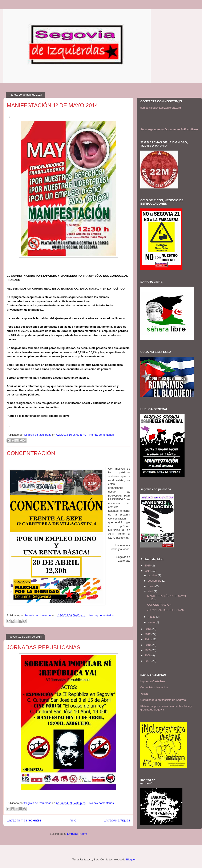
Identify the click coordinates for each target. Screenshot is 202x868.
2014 (148, 571)
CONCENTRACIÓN (31, 453)
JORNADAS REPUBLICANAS (44, 647)
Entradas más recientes (24, 820)
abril (151, 591)
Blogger (131, 859)
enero (152, 622)
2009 (148, 650)
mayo (152, 586)
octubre (153, 575)
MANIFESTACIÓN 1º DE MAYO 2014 (52, 105)
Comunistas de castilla (154, 687)
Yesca (144, 694)
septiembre (155, 581)
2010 (148, 645)
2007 (148, 661)
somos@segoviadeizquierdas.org (161, 108)
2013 (148, 629)
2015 (148, 566)
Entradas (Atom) (77, 834)
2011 (148, 639)
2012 (148, 634)
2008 (148, 655)
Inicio (72, 820)
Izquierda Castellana (153, 681)
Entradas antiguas (117, 820)
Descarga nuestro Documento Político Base (169, 129)
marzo (152, 617)
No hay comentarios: (102, 435)
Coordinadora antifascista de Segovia (163, 700)
